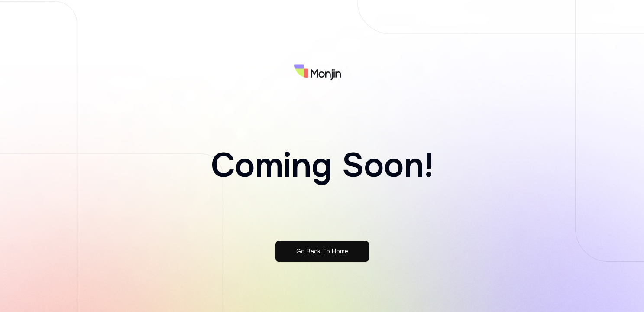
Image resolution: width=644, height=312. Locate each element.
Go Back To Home (322, 251)
